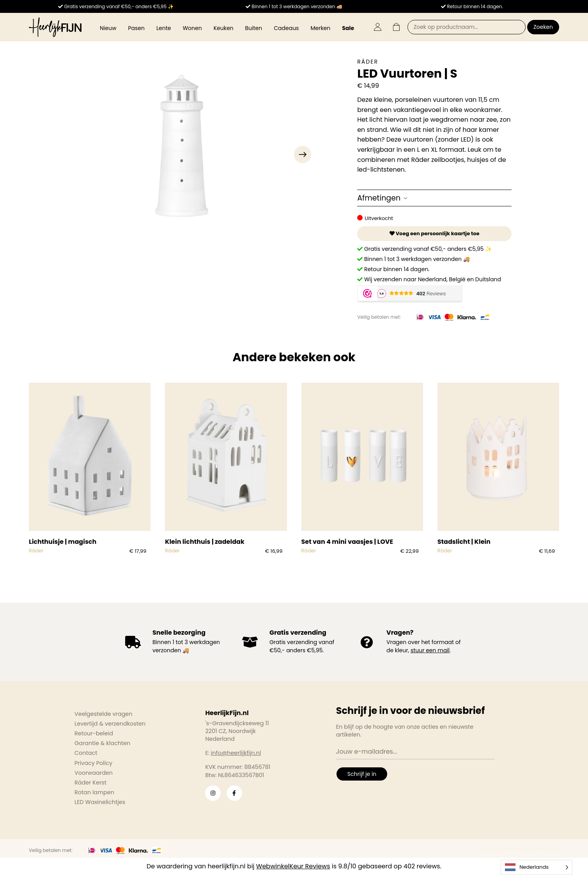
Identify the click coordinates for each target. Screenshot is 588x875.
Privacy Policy (93, 763)
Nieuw (108, 28)
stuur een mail (430, 650)
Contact (86, 753)
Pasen (136, 28)
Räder (368, 62)
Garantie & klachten (102, 743)
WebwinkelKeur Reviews (293, 866)
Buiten (254, 28)
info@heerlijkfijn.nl (236, 753)
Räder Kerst (90, 783)
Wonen (192, 28)
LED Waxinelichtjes (100, 802)
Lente (164, 28)
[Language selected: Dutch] (537, 867)
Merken (320, 28)
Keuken (224, 28)
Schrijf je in (362, 774)
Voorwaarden (94, 773)
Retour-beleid (94, 733)
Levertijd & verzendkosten (110, 724)
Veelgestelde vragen (104, 714)
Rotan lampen (94, 792)
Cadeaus (286, 28)
